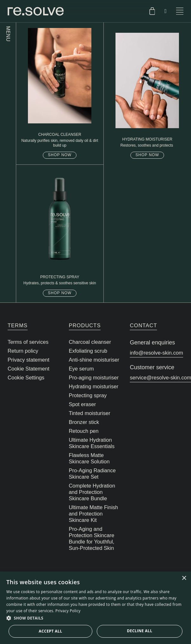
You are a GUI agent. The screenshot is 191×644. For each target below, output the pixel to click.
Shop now (60, 155)
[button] (96, 618)
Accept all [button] (50, 631)
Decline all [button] (140, 631)
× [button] (184, 578)
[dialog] (96, 608)
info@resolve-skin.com (156, 353)
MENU (8, 34)
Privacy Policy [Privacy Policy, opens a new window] (68, 611)
